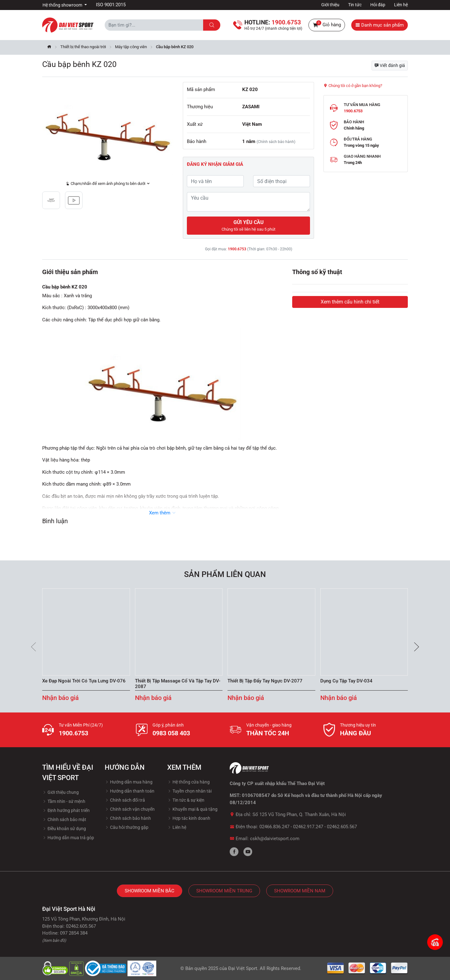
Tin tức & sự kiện (186, 800)
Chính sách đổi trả (125, 800)
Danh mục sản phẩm (380, 25)
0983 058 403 (171, 733)
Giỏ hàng (327, 25)
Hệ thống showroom (63, 5)
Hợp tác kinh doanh (189, 818)
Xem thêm (163, 513)
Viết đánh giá (390, 65)
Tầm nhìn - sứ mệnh (64, 801)
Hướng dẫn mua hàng (129, 782)
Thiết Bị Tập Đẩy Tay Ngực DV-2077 (265, 681)
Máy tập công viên (131, 47)
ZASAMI (251, 107)
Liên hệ (401, 5)
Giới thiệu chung (60, 792)
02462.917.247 (308, 827)
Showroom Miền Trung (224, 891)
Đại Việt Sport (243, 968)
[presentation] (33, 647)
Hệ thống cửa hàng (188, 782)
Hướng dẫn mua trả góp (68, 838)
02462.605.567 (342, 827)
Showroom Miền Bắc (150, 891)
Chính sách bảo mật (64, 819)
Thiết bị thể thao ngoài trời (83, 47)
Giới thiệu (330, 5)
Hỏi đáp (378, 5)
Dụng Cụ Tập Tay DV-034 (346, 681)
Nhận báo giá (60, 698)
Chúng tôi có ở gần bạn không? (353, 86)
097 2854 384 (74, 933)
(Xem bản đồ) (54, 940)
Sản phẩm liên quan (225, 574)
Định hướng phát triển (66, 810)
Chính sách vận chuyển (130, 809)
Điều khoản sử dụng (64, 829)
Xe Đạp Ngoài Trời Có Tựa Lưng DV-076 (84, 681)
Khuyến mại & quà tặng (192, 809)
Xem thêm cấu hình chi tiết (350, 302)
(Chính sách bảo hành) (276, 142)
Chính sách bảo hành (128, 818)
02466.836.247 (274, 827)
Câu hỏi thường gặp (127, 827)
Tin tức (355, 5)
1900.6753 (237, 249)
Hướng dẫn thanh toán (130, 791)
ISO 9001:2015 (111, 5)
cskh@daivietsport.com (275, 839)
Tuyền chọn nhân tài (189, 791)
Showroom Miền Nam (300, 891)
